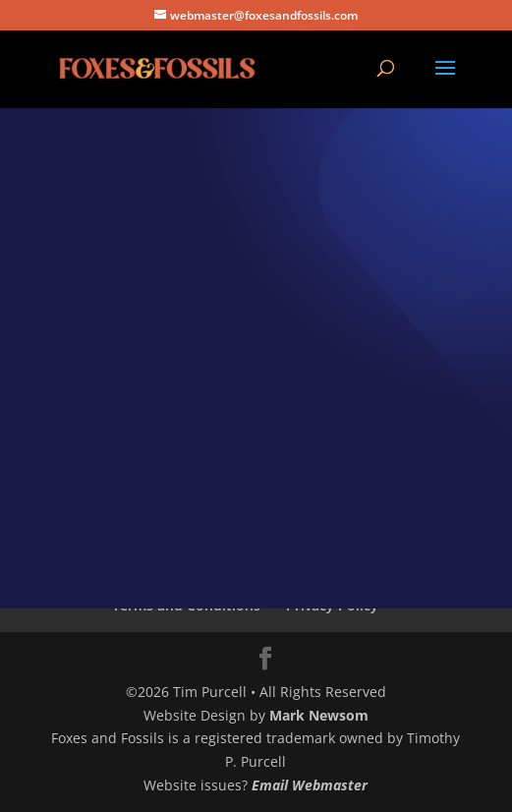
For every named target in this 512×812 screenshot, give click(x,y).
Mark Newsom (319, 715)
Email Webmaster (310, 785)
